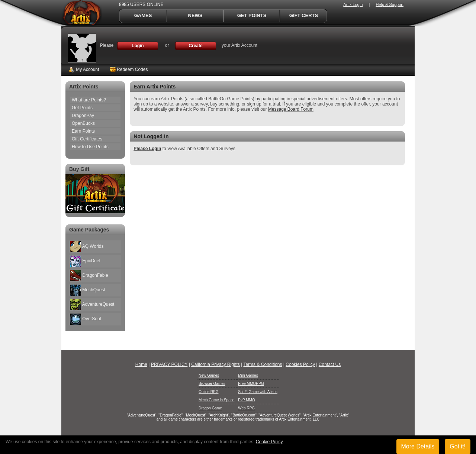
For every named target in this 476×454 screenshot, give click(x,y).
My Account (84, 69)
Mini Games (248, 375)
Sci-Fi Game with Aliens (258, 392)
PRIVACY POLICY (169, 364)
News (195, 15)
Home (141, 364)
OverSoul (85, 319)
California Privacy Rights (216, 364)
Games (143, 15)
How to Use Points (90, 147)
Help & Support (390, 4)
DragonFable (89, 276)
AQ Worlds (87, 247)
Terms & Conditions (263, 364)
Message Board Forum (291, 109)
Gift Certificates (87, 139)
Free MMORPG (251, 384)
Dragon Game (210, 408)
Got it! (458, 446)
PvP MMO (246, 400)
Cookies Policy (300, 364)
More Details (418, 446)
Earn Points (83, 131)
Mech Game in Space (216, 400)
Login (138, 46)
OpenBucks (83, 123)
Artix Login (353, 4)
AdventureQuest (92, 305)
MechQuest (88, 290)
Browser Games (212, 384)
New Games (209, 375)
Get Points (252, 15)
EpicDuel (85, 261)
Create (195, 46)
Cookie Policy (269, 442)
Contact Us (330, 364)
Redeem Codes (129, 69)
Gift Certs (304, 15)
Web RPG (246, 408)
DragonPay (83, 116)
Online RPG (208, 392)
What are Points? (89, 100)
